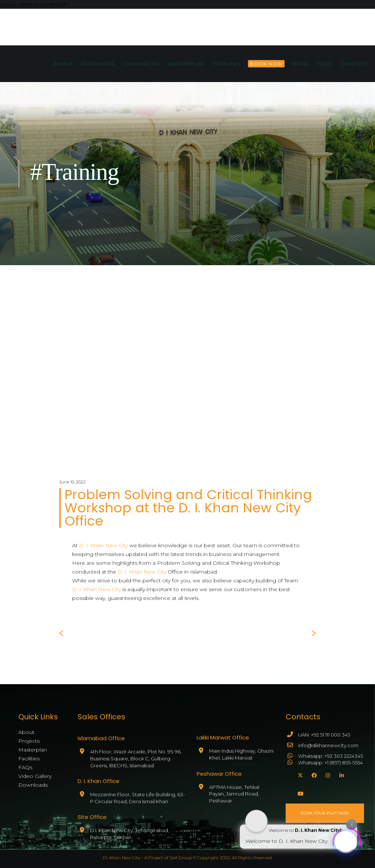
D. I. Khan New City (103, 545)
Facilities (29, 758)
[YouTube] (299, 793)
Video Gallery (35, 776)
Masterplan (33, 750)
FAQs (25, 767)
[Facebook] (313, 774)
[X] (299, 774)
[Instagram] (327, 774)
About (26, 732)
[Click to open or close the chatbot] (346, 841)
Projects (29, 741)
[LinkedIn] (341, 774)
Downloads (33, 785)
